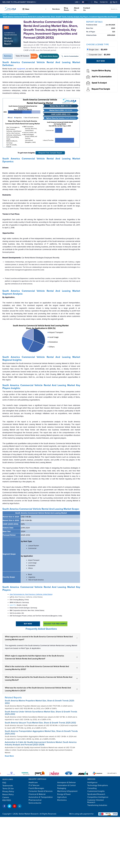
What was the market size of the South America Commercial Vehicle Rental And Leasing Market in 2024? (38, 689)
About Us (76, 9)
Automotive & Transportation (19, 14)
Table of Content (22, 56)
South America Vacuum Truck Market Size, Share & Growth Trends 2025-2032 (40, 723)
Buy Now (28, 624)
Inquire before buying (101, 71)
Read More (9, 756)
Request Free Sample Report (50, 153)
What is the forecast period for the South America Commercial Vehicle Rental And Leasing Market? (39, 679)
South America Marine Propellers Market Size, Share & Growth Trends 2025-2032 (40, 702)
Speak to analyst (99, 83)
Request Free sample (101, 89)
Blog (96, 2)
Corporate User (95, 55)
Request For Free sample (55, 624)
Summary (8, 56)
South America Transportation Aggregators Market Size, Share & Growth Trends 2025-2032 (41, 732)
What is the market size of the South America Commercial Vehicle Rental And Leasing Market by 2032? (37, 668)
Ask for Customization (102, 77)
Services (56, 9)
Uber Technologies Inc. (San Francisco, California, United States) (31, 594)
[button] (34, 9)
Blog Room (66, 9)
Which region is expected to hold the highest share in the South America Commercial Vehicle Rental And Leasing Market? (35, 657)
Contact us (87, 9)
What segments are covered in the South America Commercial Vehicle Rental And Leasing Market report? (39, 638)
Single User (93, 50)
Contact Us (104, 2)
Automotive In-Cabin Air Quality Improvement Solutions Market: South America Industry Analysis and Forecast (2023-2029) (41, 743)
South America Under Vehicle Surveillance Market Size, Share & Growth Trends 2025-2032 (41, 713)
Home (4, 14)
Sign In (114, 2)
